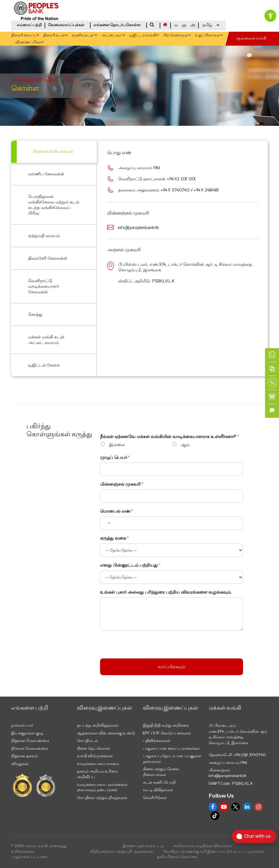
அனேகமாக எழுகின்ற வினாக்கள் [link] (202, 846)
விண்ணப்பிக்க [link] (30, 42)
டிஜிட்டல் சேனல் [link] (44, 365)
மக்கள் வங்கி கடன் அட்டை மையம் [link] (46, 340)
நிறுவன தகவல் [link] (25, 756)
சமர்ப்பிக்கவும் (172, 667)
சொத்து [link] (35, 314)
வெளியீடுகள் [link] (155, 798)
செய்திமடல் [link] (88, 741)
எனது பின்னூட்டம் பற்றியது (130, 565)
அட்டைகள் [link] (113, 35)
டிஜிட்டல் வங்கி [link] (144, 35)
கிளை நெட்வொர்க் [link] (93, 748)
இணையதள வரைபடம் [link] (143, 846)
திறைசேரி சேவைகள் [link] (48, 258)
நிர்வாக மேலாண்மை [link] (30, 748)
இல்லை (117, 445)
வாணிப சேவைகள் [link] (46, 174)
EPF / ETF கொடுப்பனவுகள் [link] (167, 733)
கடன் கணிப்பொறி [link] (159, 782)
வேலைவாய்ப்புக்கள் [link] (66, 25)
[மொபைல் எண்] (172, 523)
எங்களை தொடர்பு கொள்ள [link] (117, 25)
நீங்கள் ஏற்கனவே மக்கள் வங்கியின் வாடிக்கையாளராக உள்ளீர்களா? (170, 437)
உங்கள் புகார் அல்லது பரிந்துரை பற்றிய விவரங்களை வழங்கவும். (166, 592)
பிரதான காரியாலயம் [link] (53, 152)
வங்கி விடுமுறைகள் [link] (95, 756)
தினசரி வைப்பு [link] (25, 35)
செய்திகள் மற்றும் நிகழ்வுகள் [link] (102, 798)
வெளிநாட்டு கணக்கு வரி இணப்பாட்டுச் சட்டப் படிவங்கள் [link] (214, 851)
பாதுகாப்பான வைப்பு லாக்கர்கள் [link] (171, 748)
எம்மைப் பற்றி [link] (29, 25)
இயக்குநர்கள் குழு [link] (27, 733)
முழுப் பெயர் (115, 457)
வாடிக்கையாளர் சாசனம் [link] (98, 764)
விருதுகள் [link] (20, 764)
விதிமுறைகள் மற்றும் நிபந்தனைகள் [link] (122, 851)
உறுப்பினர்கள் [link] (209, 35)
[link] (270, 16)
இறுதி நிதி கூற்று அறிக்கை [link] (166, 725)
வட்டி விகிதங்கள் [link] (158, 790)
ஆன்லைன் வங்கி (251, 39)
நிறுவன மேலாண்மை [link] (30, 741)
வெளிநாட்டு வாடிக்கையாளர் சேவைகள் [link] (44, 286)
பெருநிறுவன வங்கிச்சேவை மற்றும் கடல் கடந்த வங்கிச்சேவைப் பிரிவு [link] (54, 205)
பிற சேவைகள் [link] (177, 35)
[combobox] (106, 523)
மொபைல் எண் (117, 511)
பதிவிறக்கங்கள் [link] (157, 741)
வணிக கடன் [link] (84, 35)
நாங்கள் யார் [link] (22, 725)
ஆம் (185, 445)
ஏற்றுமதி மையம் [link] (44, 236)
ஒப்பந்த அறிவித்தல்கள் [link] (98, 725)
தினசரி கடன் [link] (55, 35)
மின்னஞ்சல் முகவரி (122, 484)
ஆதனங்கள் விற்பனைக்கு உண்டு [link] (106, 733)
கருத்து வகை (114, 538)
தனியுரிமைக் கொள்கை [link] (177, 857)
